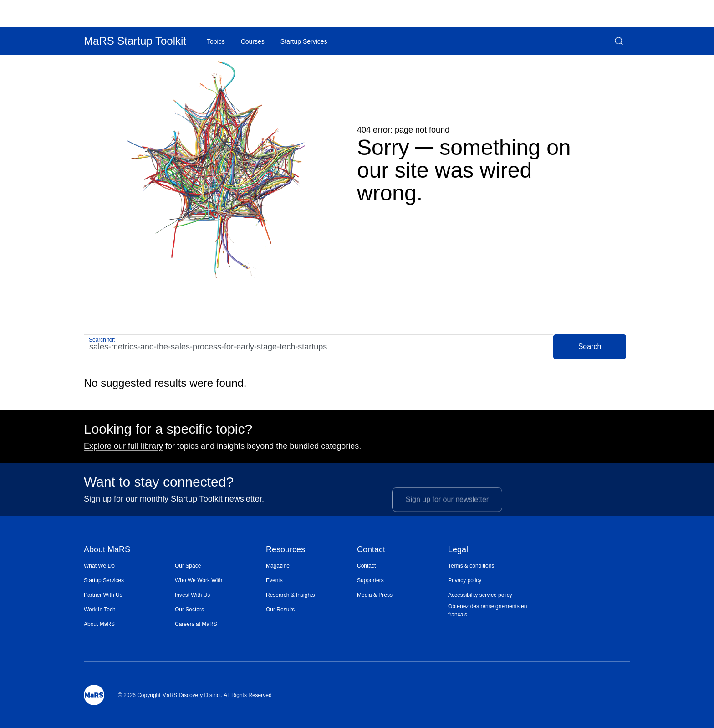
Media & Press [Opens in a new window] (375, 595)
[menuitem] (129, 566)
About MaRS (107, 550)
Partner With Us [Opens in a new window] (103, 595)
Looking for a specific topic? (168, 432)
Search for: (102, 340)
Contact (371, 550)
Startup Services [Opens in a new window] (104, 580)
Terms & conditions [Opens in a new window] (471, 566)
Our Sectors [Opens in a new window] (189, 610)
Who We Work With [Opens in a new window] (199, 580)
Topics (216, 41)
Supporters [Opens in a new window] (370, 580)
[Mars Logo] (94, 695)
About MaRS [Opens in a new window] (99, 624)
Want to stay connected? (159, 485)
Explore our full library (123, 449)
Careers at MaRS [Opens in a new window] (196, 624)
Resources (286, 550)
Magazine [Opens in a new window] (278, 566)
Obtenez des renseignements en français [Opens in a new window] (487, 610)
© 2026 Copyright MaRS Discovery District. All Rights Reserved (195, 695)
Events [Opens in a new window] (274, 580)
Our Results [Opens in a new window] (280, 610)
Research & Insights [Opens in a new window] (290, 595)
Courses (253, 41)
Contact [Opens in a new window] (366, 566)
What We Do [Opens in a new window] (99, 566)
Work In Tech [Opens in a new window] (100, 610)
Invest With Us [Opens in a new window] (192, 595)
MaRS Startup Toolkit (135, 41)
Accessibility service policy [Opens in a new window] (480, 595)
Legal (458, 550)
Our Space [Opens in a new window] (188, 566)
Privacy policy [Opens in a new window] (465, 580)
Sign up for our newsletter (447, 508)
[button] (619, 41)
